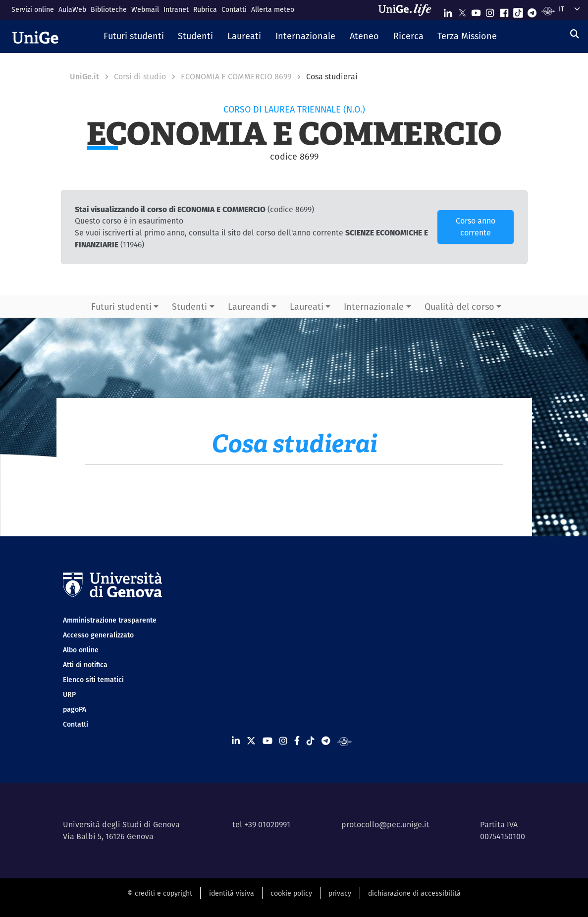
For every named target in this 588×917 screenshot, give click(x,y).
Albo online (81, 650)
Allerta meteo (273, 9)
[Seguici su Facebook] (504, 11)
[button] (134, 37)
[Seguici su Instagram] (490, 11)
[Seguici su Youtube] (476, 11)
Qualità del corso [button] (459, 307)
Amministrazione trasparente (110, 620)
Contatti (234, 9)
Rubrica (205, 9)
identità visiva (232, 893)
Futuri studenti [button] (121, 307)
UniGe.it (84, 77)
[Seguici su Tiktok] (518, 11)
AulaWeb (72, 9)
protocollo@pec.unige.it (385, 825)
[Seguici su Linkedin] (448, 11)
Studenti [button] (189, 307)
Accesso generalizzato (98, 635)
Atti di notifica (85, 665)
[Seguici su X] (462, 11)
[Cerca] (575, 34)
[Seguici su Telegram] (532, 11)
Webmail (145, 9)
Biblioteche (109, 9)
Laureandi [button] (248, 307)
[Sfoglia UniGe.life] (408, 10)
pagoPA (75, 709)
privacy (340, 893)
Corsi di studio (140, 77)
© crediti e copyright (160, 893)
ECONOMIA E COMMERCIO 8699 (236, 77)
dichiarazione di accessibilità (414, 893)
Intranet (176, 9)
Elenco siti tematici (93, 680)
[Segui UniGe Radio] (548, 11)
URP (69, 694)
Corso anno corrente (476, 227)
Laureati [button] (307, 307)
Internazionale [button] (374, 307)
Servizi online (33, 9)
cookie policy (291, 893)
